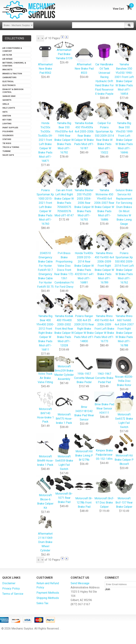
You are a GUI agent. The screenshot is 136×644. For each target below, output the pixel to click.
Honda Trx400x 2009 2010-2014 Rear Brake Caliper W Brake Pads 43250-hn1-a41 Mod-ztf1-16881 (84, 257)
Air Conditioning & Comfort (12, 50)
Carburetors (9, 78)
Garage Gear (9, 96)
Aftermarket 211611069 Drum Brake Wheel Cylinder (45, 533)
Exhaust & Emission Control (13, 91)
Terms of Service (13, 594)
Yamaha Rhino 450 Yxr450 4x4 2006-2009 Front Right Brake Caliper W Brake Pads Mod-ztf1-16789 (104, 257)
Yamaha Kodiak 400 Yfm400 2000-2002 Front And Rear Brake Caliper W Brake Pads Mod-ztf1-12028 (64, 320)
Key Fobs (7, 120)
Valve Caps (8, 155)
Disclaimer (9, 583)
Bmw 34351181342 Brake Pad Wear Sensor (84, 406)
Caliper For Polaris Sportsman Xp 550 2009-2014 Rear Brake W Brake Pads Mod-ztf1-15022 (104, 127)
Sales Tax (42, 603)
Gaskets (7, 100)
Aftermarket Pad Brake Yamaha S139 (64, 51)
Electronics (9, 85)
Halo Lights (9, 108)
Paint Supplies (10, 128)
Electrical (8, 82)
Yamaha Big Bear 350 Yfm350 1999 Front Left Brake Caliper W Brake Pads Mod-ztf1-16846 (124, 127)
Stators (7, 139)
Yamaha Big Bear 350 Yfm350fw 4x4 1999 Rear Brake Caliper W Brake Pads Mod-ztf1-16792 (64, 127)
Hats (5, 112)
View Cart (118, 9)
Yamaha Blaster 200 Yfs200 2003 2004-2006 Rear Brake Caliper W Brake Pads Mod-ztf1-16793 (84, 194)
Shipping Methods (48, 598)
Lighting (7, 124)
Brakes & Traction (12, 74)
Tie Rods (7, 143)
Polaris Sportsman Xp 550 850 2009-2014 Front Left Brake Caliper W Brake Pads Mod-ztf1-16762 (124, 257)
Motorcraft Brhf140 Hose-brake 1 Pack (45, 408)
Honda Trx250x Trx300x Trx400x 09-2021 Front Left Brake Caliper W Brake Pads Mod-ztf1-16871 (45, 132)
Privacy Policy (11, 589)
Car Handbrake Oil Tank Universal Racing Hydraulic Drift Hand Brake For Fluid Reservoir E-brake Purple (104, 69)
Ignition (7, 116)
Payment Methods (48, 593)
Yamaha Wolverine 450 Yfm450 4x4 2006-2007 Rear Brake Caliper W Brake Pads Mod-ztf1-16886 (104, 194)
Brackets (7, 70)
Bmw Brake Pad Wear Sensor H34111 (104, 403)
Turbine (6, 151)
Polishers (8, 132)
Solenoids (8, 136)
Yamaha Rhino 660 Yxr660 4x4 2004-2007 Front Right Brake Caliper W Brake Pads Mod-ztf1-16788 (124, 320)
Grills (6, 104)
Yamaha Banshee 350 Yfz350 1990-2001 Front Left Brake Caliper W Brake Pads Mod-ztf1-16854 (124, 69)
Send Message (80, 583)
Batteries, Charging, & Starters (14, 64)
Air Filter (7, 55)
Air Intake (7, 59)
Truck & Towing (11, 147)
